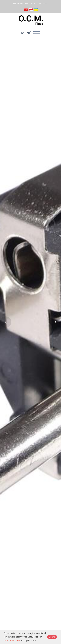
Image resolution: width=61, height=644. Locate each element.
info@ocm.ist (20, 3)
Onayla (52, 637)
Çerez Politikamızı (12, 641)
